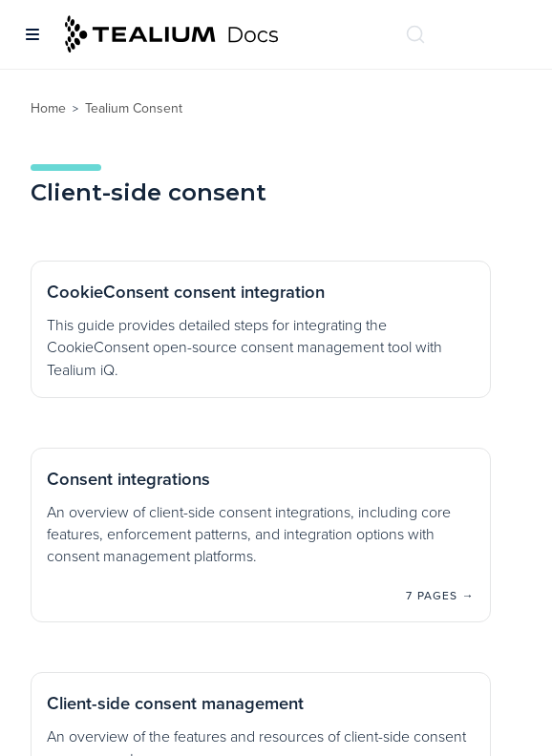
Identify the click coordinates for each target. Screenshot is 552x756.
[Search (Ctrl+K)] (415, 34)
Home (48, 108)
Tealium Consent (134, 108)
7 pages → (440, 596)
